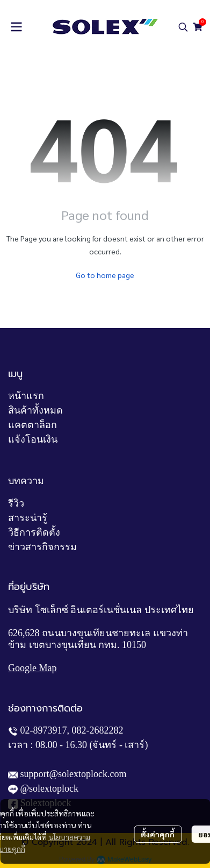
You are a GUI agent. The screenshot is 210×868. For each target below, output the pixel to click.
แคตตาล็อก (32, 425)
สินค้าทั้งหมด (35, 410)
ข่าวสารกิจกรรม (42, 547)
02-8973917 (44, 730)
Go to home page (105, 275)
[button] (183, 27)
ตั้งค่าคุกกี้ (158, 834)
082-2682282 (98, 730)
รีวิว (16, 503)
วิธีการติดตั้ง (34, 532)
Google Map (32, 668)
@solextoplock (50, 788)
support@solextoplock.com (74, 774)
